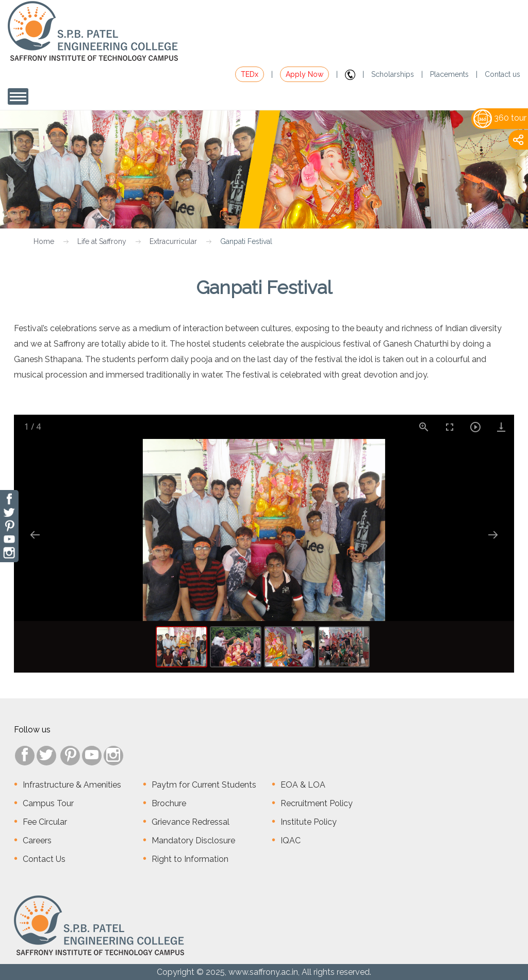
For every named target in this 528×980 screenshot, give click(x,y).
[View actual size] (424, 427)
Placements (449, 74)
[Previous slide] (35, 535)
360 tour (500, 118)
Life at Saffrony (102, 241)
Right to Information (190, 859)
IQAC (291, 840)
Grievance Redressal (191, 822)
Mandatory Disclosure (193, 840)
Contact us (502, 74)
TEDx (250, 74)
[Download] (501, 427)
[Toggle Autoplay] (475, 427)
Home (44, 241)
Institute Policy (309, 822)
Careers (37, 840)
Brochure (169, 803)
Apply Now (304, 74)
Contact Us (44, 859)
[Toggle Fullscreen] (450, 427)
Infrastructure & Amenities (72, 785)
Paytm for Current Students (204, 785)
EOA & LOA (303, 785)
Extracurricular (173, 241)
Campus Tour (48, 803)
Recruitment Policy (317, 803)
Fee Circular (45, 822)
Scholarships (393, 74)
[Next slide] (493, 535)
